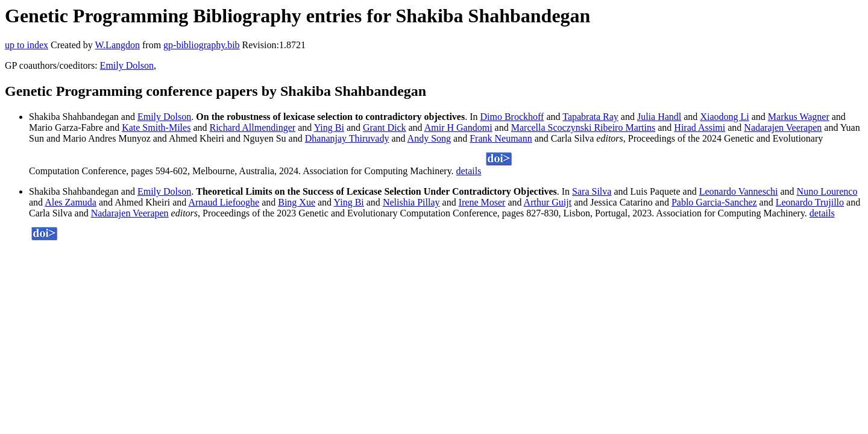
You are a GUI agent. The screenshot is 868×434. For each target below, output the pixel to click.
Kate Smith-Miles (156, 127)
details (469, 171)
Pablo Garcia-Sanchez (714, 202)
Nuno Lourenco (827, 191)
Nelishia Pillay (411, 202)
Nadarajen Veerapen (783, 127)
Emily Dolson (127, 65)
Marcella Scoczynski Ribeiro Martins (583, 127)
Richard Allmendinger (252, 127)
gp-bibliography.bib (202, 45)
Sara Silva (592, 191)
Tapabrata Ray (590, 117)
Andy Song (429, 138)
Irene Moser (482, 202)
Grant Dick (385, 127)
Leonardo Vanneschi (739, 191)
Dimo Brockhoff (512, 117)
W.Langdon (117, 45)
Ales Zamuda (71, 202)
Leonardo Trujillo (810, 202)
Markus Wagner (799, 117)
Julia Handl (659, 117)
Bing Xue (297, 202)
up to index (27, 45)
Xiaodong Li (724, 117)
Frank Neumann (501, 138)
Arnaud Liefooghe (224, 202)
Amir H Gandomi (458, 127)
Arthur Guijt (548, 202)
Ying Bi (329, 127)
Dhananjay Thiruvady (347, 138)
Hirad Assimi (700, 127)
